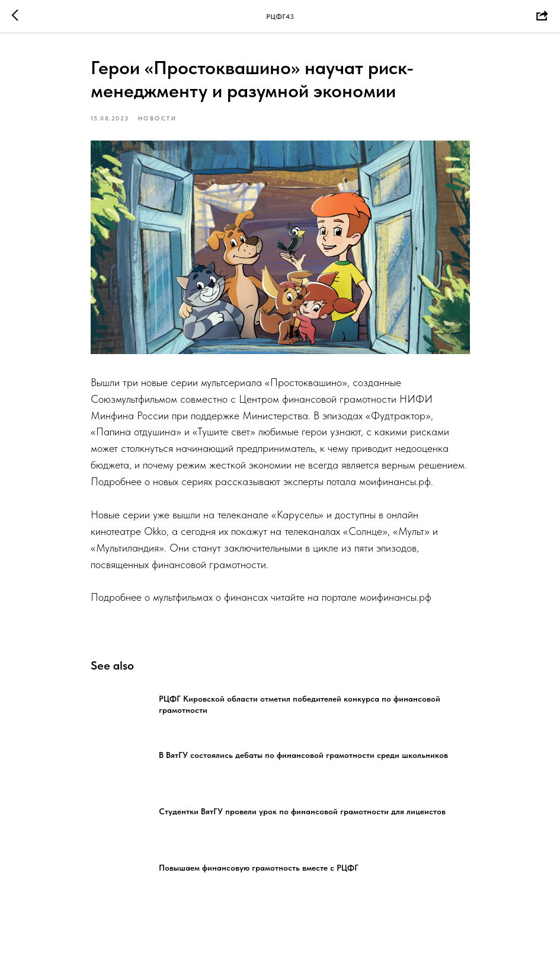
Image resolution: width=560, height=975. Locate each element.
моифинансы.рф (395, 481)
